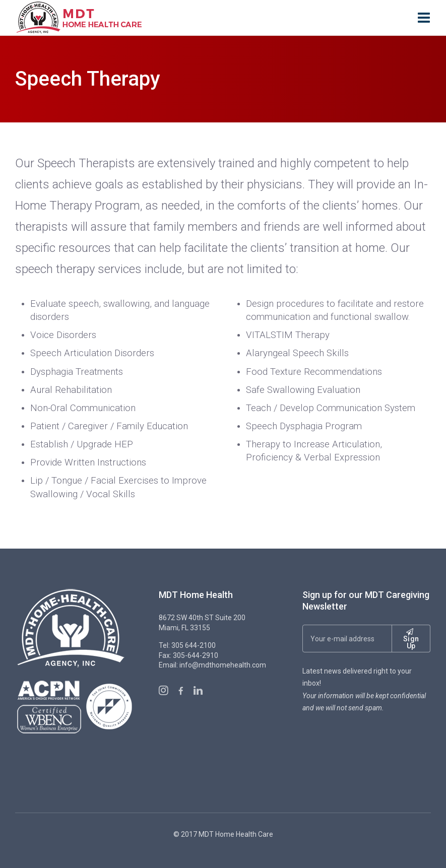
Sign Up (411, 639)
